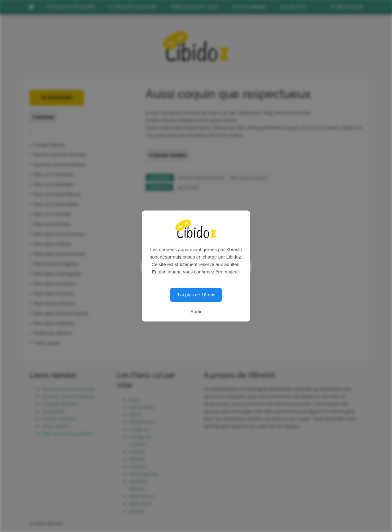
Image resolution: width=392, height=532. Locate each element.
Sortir (196, 311)
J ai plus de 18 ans (196, 295)
